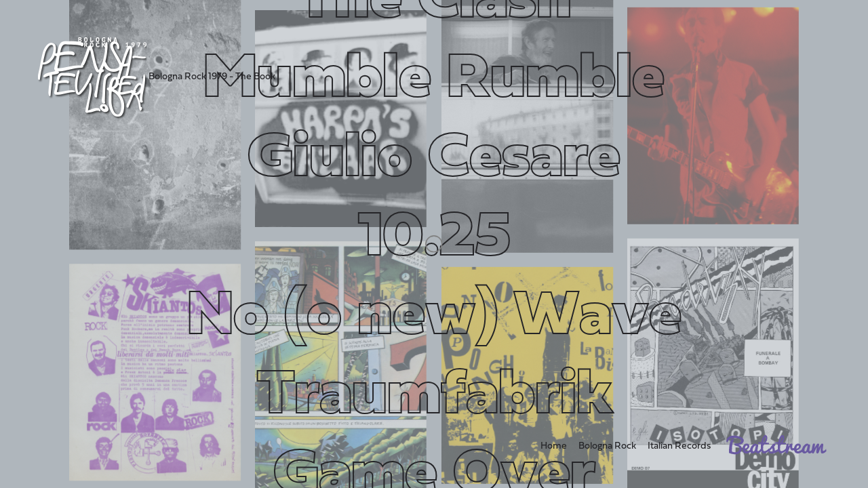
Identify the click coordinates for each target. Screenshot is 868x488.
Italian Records (679, 446)
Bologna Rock (607, 446)
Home (554, 446)
